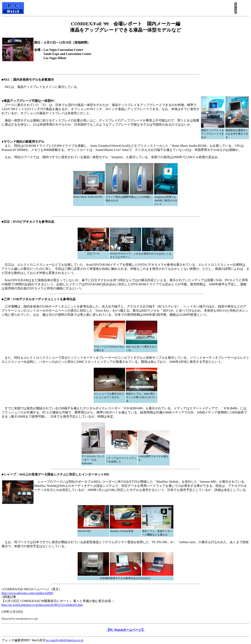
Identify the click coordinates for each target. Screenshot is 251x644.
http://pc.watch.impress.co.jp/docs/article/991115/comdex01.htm (42, 605)
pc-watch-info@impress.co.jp (65, 640)
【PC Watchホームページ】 (125, 630)
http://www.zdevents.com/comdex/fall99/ (28, 593)
